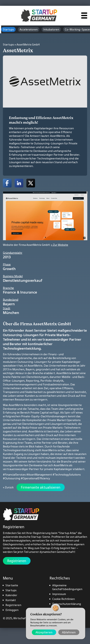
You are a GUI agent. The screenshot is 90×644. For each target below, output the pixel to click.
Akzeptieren (44, 632)
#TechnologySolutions (67, 475)
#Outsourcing (12, 478)
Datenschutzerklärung (67, 604)
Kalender (11, 595)
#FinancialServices (14, 475)
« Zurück (8, 487)
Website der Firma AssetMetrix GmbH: (36, 245)
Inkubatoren (51, 29)
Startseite (12, 585)
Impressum (59, 594)
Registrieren (17, 561)
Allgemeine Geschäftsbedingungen (67, 587)
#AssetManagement (39, 475)
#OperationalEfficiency (35, 478)
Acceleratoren (29, 29)
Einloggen (12, 610)
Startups (8, 29)
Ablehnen (69, 632)
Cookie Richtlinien (64, 599)
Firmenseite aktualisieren (41, 487)
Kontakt (11, 600)
